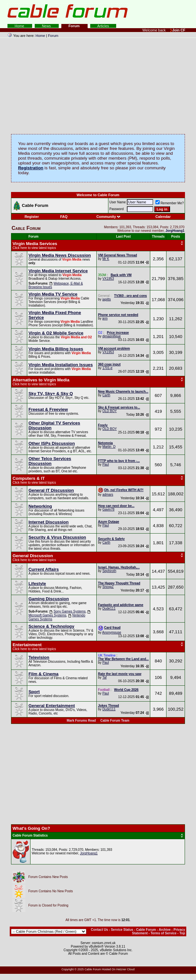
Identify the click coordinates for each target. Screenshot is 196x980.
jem (105, 318)
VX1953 (108, 279)
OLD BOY (109, 411)
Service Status (122, 930)
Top (182, 933)
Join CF (178, 30)
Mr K (106, 259)
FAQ (64, 217)
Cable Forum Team (115, 721)
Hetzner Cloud (125, 969)
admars (108, 495)
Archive (165, 930)
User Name (118, 202)
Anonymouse (112, 632)
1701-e (107, 368)
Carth (106, 395)
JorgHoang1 (89, 853)
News (47, 26)
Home (20, 26)
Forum (74, 26)
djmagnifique (111, 336)
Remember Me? (170, 203)
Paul (105, 464)
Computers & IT (29, 478)
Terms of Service (164, 933)
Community (109, 217)
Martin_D (109, 447)
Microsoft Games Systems (48, 615)
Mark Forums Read (81, 721)
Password (116, 209)
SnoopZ (108, 587)
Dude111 (109, 608)
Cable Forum (146, 930)
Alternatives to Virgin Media (41, 380)
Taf (104, 677)
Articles (103, 26)
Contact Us (99, 930)
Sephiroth (109, 571)
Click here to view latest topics (34, 248)
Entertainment (27, 645)
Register (32, 217)
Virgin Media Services (35, 244)
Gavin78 (108, 509)
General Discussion (33, 556)
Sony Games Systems (70, 611)
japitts (106, 299)
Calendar (163, 217)
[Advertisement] (117, 13)
